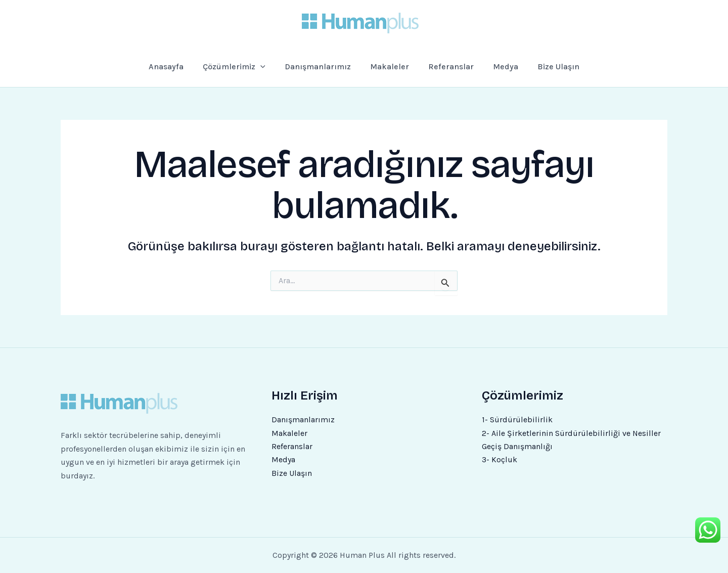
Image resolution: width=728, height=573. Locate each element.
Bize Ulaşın (547, 67)
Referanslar (447, 67)
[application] (270, 67)
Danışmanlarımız (324, 67)
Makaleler (391, 67)
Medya (497, 67)
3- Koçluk (499, 459)
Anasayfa (178, 67)
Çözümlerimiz (243, 67)
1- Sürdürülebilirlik (517, 420)
